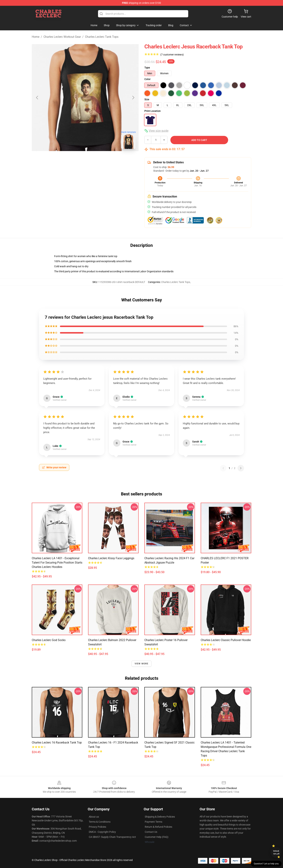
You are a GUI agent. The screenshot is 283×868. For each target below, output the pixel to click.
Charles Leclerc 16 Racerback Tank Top (57, 743)
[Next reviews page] (241, 468)
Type (147, 68)
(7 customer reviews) (172, 55)
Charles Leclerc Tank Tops (102, 37)
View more (142, 664)
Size (147, 99)
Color (147, 79)
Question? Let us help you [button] (266, 864)
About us (94, 817)
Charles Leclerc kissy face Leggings (111, 558)
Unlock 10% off (276, 852)
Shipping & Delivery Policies (160, 817)
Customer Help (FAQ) (157, 837)
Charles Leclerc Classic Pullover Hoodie (226, 640)
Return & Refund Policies (158, 827)
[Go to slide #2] (95, 160)
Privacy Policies (97, 827)
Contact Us (151, 832)
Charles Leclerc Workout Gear (62, 37)
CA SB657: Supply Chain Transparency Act (112, 837)
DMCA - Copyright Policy (102, 832)
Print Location (153, 111)
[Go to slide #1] (76, 160)
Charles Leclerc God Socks (49, 640)
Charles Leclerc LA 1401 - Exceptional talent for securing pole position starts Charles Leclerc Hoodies (57, 563)
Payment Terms (154, 822)
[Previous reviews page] (223, 468)
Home (36, 37)
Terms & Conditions (100, 822)
